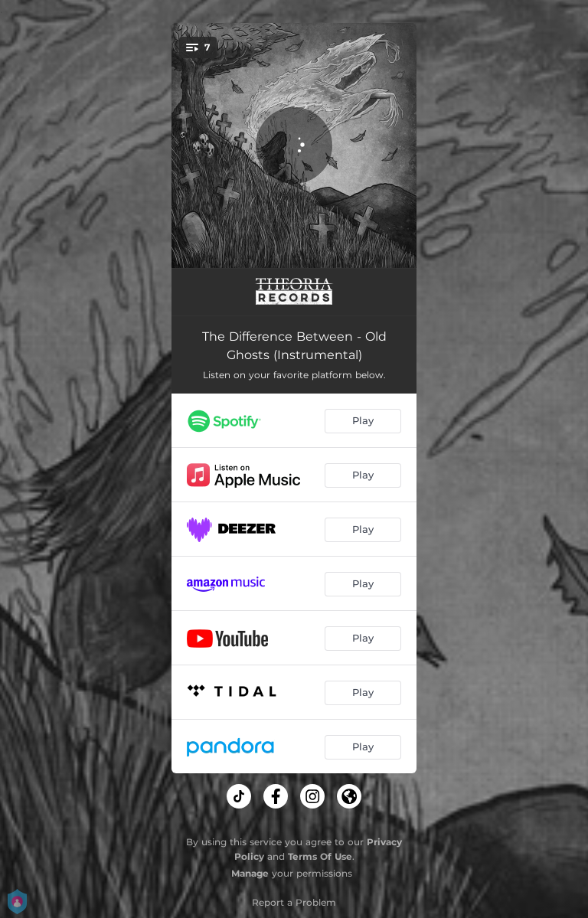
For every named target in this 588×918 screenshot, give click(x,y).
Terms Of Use (320, 856)
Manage (250, 873)
